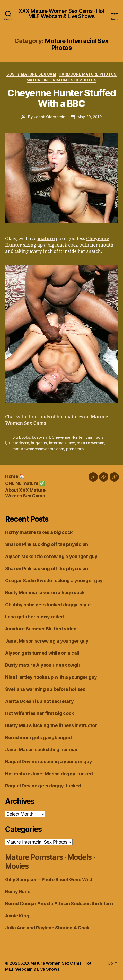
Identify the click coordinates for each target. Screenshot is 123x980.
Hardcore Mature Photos (87, 74)
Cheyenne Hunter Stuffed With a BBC (61, 98)
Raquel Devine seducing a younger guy (49, 762)
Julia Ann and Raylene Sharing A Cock (47, 928)
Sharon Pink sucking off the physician (47, 544)
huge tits (39, 443)
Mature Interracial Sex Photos (62, 80)
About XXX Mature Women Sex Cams (25, 493)
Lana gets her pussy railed (34, 617)
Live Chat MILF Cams (22, 943)
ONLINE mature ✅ (25, 483)
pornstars (75, 449)
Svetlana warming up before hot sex (45, 689)
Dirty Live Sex (8, 943)
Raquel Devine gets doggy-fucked (43, 786)
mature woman (90, 443)
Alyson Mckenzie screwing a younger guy (51, 556)
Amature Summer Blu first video (41, 629)
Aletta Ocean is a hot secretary (39, 701)
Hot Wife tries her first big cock (39, 713)
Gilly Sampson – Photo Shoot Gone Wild (49, 879)
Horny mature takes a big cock (39, 532)
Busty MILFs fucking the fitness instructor (51, 725)
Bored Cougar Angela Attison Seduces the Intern (59, 904)
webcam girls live (15, 943)
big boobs (21, 437)
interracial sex (62, 443)
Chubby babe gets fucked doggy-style (48, 605)
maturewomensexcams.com (38, 449)
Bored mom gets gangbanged (38, 737)
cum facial (95, 437)
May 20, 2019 (90, 117)
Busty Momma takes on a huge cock (45, 593)
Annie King (17, 916)
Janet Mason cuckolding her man (42, 750)
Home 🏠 (15, 476)
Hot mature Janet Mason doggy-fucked (49, 774)
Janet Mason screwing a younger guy (47, 641)
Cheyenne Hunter (68, 437)
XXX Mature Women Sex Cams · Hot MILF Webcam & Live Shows (61, 14)
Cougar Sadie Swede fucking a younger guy (54, 581)
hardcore (21, 443)
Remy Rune (18, 892)
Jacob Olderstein (50, 117)
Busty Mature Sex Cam (31, 74)
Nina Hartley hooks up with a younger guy (51, 677)
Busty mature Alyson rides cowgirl (43, 665)
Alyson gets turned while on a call (42, 653)
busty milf (41, 437)
